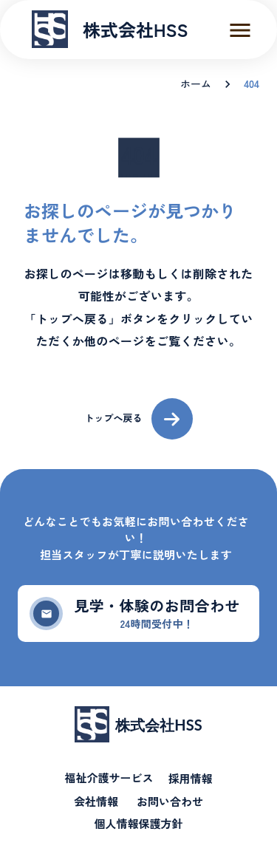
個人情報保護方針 (138, 824)
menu (240, 30)
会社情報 (96, 802)
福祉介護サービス (109, 778)
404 (252, 84)
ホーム (196, 84)
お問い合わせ (170, 802)
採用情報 (191, 779)
